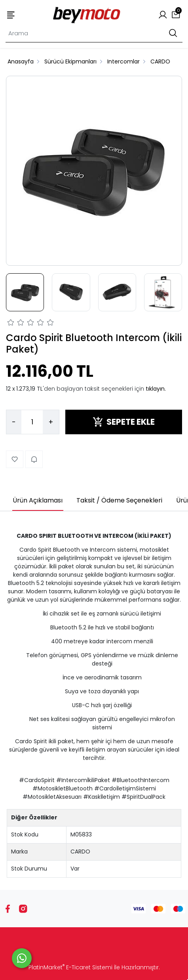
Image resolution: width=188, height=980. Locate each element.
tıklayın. (156, 389)
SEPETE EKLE (124, 422)
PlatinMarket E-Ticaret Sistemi (70, 967)
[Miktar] (32, 422)
